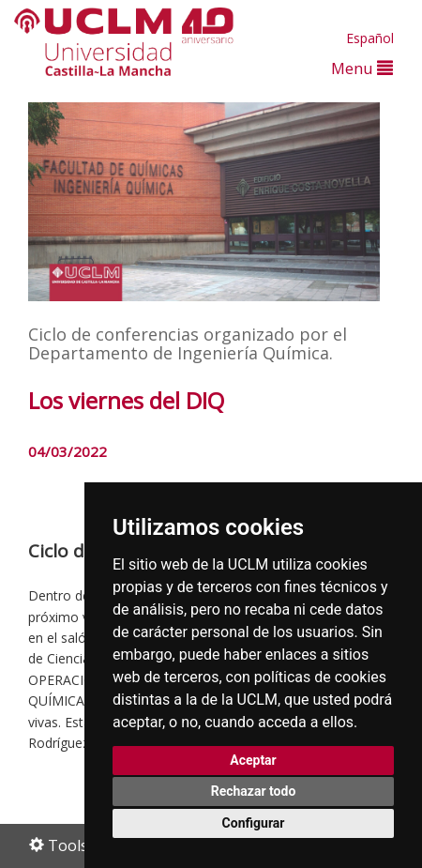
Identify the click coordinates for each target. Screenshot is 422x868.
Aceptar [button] (253, 760)
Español (370, 38)
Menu (362, 68)
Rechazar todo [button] (254, 791)
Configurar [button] (254, 823)
